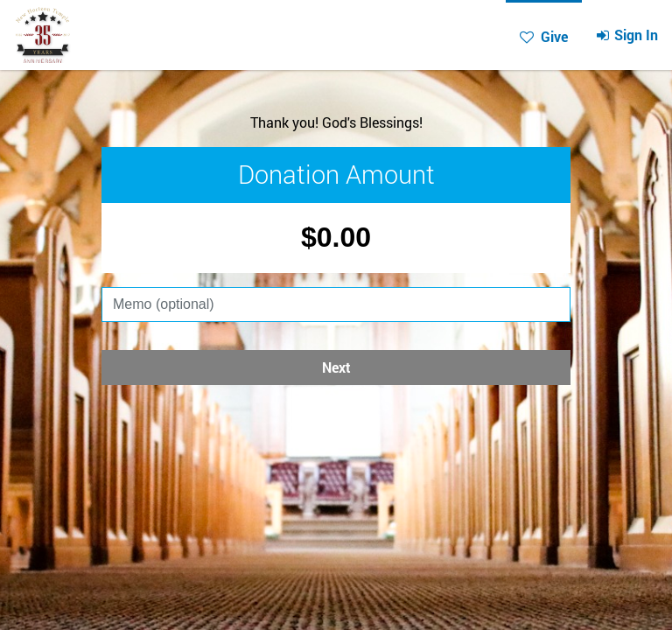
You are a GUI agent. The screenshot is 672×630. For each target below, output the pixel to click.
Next (336, 367)
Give (474, 36)
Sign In (557, 35)
